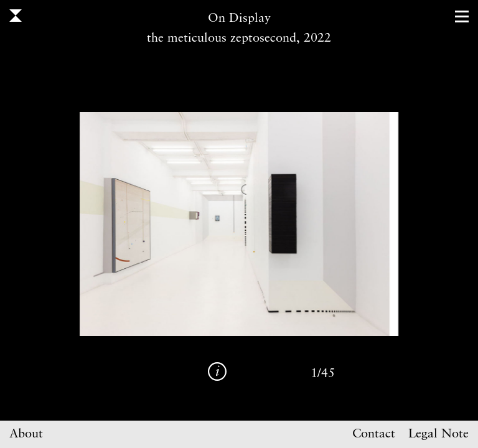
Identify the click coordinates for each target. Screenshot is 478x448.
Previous (126, 224)
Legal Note (438, 434)
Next (352, 224)
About (26, 434)
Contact (374, 434)
